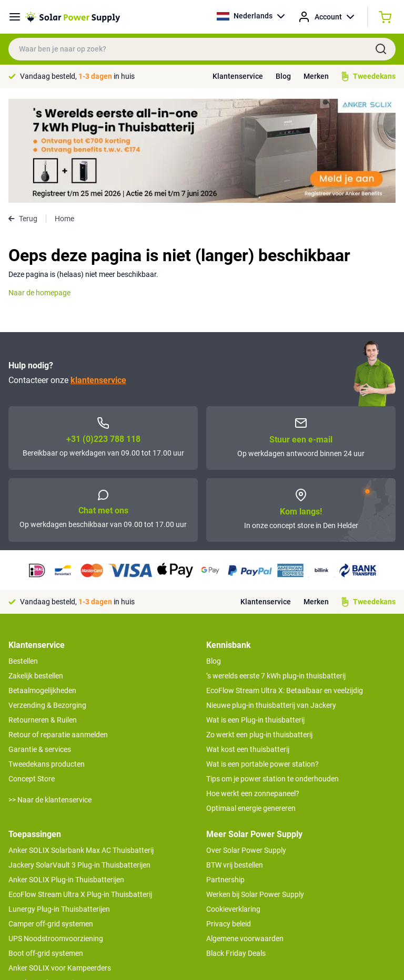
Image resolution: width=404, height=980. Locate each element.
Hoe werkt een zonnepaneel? (253, 689)
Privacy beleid (229, 820)
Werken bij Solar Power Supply (255, 790)
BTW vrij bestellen (235, 761)
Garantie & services (40, 645)
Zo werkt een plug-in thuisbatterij (259, 631)
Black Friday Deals (236, 849)
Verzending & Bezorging (47, 601)
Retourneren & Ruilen (43, 616)
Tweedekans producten (47, 660)
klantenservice (98, 276)
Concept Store (32, 675)
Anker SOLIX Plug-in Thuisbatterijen (66, 776)
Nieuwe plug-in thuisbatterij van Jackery (271, 601)
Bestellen (23, 557)
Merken (316, 76)
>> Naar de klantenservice (50, 696)
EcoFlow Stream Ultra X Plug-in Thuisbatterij (80, 790)
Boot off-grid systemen (46, 849)
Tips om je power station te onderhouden (272, 675)
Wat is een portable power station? (262, 660)
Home (64, 115)
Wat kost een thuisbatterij (248, 645)
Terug (23, 115)
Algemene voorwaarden (245, 834)
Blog (283, 76)
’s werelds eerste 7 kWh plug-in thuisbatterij (276, 572)
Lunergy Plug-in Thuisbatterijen (59, 805)
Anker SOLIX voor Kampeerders (60, 864)
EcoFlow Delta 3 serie (43, 879)
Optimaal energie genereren (251, 704)
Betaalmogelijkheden (42, 586)
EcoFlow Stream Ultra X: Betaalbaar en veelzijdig (285, 586)
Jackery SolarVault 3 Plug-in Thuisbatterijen (79, 761)
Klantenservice (238, 76)
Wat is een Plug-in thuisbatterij (255, 616)
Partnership (225, 776)
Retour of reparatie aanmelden (58, 631)
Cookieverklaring (233, 805)
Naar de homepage (39, 189)
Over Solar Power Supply (246, 746)
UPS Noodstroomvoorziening (56, 834)
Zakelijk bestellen (36, 572)
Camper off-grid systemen (51, 820)
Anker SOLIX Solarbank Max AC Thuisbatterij (81, 746)
